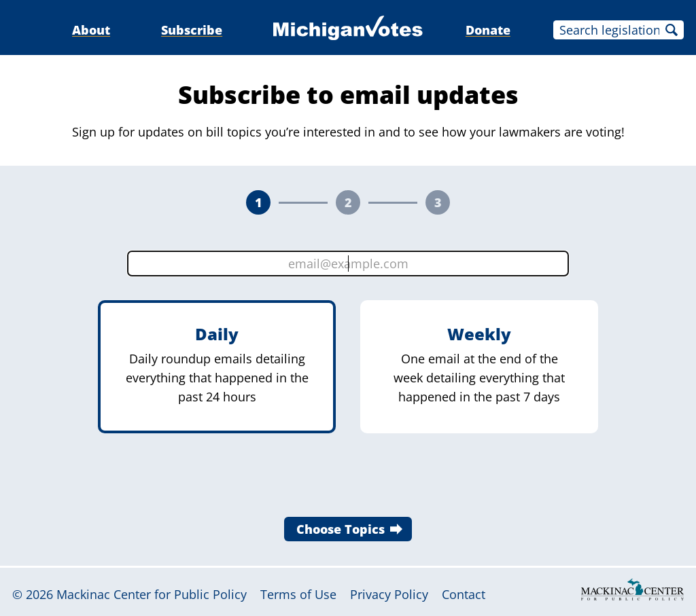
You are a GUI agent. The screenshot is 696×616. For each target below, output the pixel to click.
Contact (464, 594)
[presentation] (348, 479)
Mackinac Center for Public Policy (152, 594)
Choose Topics (341, 529)
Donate (488, 30)
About (91, 30)
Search (672, 30)
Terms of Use (298, 594)
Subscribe (192, 30)
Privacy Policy (389, 594)
